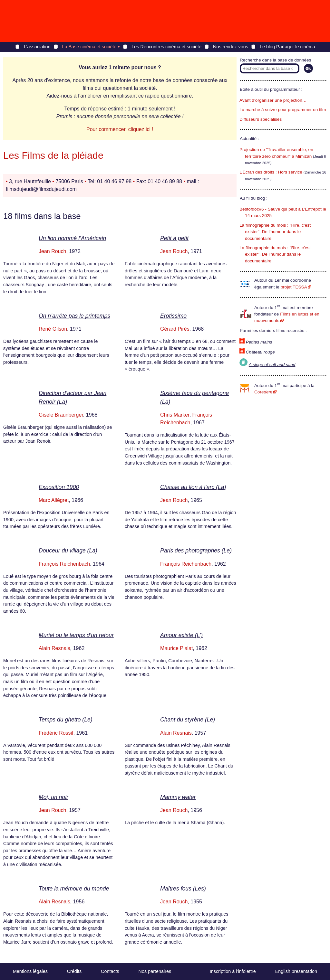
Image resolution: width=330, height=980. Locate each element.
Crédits (74, 971)
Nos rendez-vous (231, 47)
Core (263, 392)
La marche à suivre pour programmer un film (283, 110)
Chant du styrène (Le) (188, 720)
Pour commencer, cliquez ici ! (120, 129)
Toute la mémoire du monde (74, 889)
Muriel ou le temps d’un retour (76, 635)
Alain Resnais (54, 648)
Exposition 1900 (59, 487)
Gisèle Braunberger (61, 415)
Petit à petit (174, 238)
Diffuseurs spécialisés (261, 119)
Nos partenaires (155, 971)
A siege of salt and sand (272, 365)
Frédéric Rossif (56, 733)
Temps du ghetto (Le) (66, 720)
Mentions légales (30, 971)
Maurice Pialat (176, 648)
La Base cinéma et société (89, 47)
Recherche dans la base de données (275, 60)
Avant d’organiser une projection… (273, 100)
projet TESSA (294, 287)
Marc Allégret (54, 500)
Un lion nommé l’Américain (72, 238)
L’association (37, 47)
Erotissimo (173, 316)
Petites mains (259, 342)
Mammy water (178, 797)
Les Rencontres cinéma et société (166, 47)
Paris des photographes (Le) (196, 551)
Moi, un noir (53, 797)
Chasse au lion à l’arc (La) (193, 487)
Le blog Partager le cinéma (287, 47)
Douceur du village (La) (68, 551)
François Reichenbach (64, 564)
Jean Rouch (52, 251)
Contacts (110, 971)
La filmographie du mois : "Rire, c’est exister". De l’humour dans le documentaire (275, 232)
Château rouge (260, 352)
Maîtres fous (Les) (183, 889)
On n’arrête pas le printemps (74, 316)
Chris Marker (175, 415)
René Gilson (53, 329)
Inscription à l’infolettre (233, 971)
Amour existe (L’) (181, 635)
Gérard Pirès (175, 329)
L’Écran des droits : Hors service (271, 172)
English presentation (296, 971)
